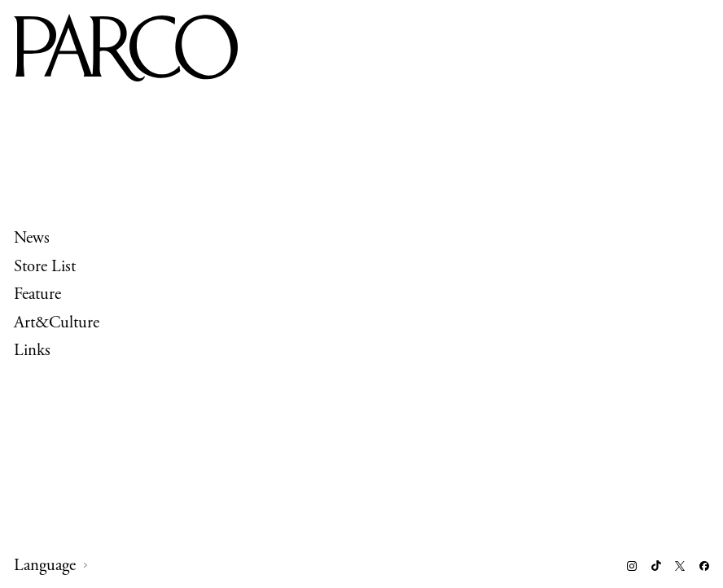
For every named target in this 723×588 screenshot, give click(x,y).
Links (32, 350)
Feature (37, 294)
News (32, 238)
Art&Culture (57, 322)
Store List (45, 265)
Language (45, 566)
